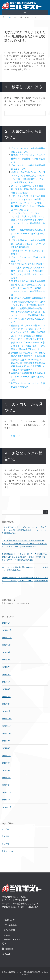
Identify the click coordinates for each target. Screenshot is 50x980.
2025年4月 (6, 689)
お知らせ (15, 436)
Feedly (8, 954)
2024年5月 (6, 770)
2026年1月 (6, 623)
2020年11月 (7, 807)
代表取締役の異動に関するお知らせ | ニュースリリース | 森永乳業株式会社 (28, 377)
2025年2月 (6, 704)
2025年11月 (7, 638)
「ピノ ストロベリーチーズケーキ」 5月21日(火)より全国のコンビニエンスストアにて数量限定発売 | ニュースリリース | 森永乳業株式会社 (28, 220)
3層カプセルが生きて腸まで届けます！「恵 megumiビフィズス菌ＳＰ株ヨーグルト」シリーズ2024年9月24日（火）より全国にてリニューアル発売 (28, 271)
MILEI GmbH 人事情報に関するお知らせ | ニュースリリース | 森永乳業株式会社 (25, 569)
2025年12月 (7, 630)
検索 (46, 512)
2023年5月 (6, 800)
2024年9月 (6, 741)
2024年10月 (7, 734)
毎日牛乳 (5, 844)
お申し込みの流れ (11, 925)
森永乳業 (5, 836)
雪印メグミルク (8, 851)
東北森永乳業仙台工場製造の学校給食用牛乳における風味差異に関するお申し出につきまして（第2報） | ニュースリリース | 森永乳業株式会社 (28, 288)
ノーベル (5, 829)
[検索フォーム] (22, 113)
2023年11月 (7, 792)
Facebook (9, 949)
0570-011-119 (22, 900)
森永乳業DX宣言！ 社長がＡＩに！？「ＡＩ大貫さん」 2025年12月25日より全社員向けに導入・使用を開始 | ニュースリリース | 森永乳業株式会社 (25, 557)
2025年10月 (7, 645)
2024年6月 (6, 763)
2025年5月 (6, 682)
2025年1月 (6, 711)
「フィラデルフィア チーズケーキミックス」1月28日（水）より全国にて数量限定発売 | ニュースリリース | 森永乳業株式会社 (24, 530)
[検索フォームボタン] (42, 114)
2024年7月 (6, 756)
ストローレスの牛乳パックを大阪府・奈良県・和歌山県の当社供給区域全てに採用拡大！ (28, 189)
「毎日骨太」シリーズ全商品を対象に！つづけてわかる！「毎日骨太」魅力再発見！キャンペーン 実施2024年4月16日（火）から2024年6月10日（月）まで (28, 203)
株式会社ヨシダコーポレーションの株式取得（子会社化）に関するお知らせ (28, 159)
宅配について (9, 920)
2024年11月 (7, 726)
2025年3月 (6, 697)
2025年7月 (6, 667)
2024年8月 (6, 748)
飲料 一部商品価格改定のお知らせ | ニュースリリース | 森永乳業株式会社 (28, 233)
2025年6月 (6, 675)
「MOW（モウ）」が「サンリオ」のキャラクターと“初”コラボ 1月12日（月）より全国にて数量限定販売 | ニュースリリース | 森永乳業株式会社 (24, 544)
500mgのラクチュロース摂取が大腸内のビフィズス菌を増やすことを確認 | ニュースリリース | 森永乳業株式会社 (25, 581)
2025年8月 (6, 660)
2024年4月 (6, 778)
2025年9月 (6, 652)
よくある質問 (9, 930)
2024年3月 (6, 785)
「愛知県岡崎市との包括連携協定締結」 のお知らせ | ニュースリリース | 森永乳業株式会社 (28, 244)
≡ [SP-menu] (25, 13)
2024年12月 (7, 719)
